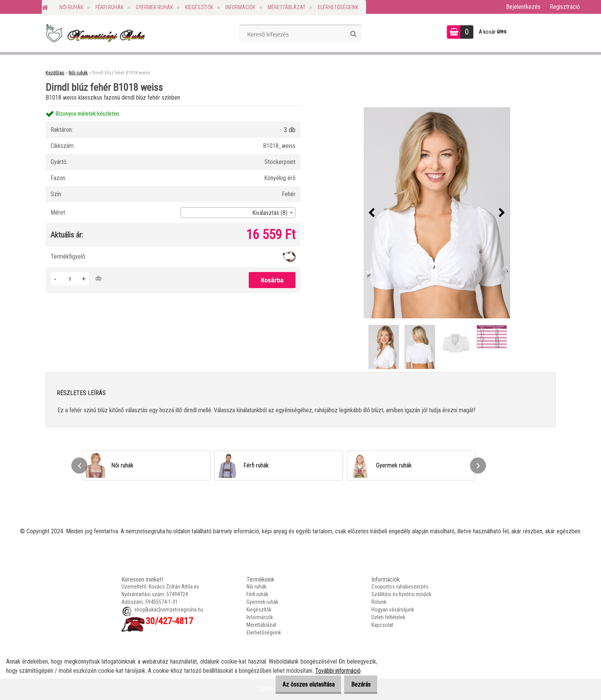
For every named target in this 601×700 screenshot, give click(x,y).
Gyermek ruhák (154, 7)
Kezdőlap (55, 73)
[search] (353, 34)
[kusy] (70, 279)
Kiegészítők (199, 7)
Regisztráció (565, 7)
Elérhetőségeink (338, 7)
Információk (240, 7)
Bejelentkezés (523, 7)
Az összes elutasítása (300, 684)
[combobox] (238, 213)
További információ (338, 671)
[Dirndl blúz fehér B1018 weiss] (437, 213)
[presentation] (372, 213)
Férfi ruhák (109, 7)
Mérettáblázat (287, 7)
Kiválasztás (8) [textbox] (270, 213)
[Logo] (94, 33)
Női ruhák (71, 7)
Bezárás (358, 684)
